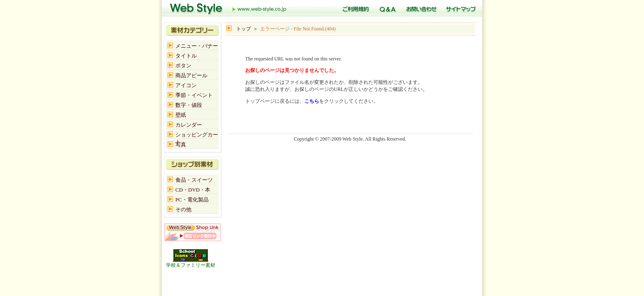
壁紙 (181, 115)
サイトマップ (460, 8)
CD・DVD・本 (193, 190)
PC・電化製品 (192, 200)
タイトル (186, 56)
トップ (228, 8)
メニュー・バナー (197, 46)
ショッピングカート (197, 135)
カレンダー (189, 125)
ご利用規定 (354, 8)
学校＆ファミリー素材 (191, 263)
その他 (183, 209)
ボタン (183, 66)
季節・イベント (194, 95)
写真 (181, 145)
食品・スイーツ (194, 180)
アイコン (186, 85)
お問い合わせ (420, 8)
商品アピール (191, 75)
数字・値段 (189, 105)
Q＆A (386, 8)
